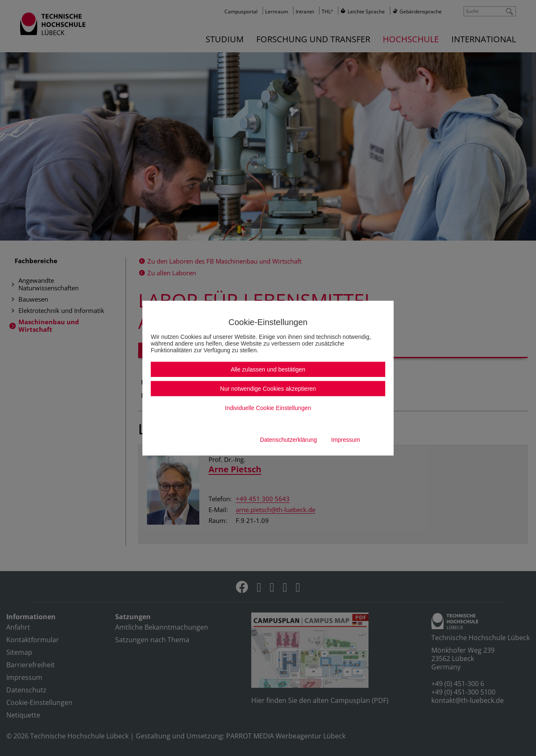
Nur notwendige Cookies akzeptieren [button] (268, 389)
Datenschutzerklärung (289, 440)
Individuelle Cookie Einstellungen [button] (268, 408)
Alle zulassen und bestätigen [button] (268, 369)
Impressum (346, 440)
